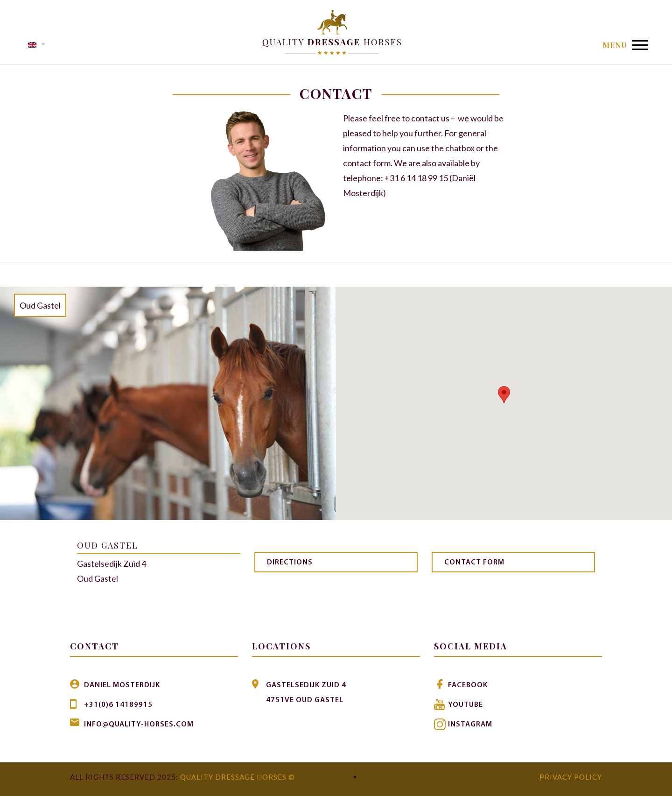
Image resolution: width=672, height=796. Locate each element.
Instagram (470, 725)
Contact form (474, 563)
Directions (290, 563)
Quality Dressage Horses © (238, 777)
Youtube (465, 705)
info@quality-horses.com (139, 725)
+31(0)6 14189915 (118, 705)
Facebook (468, 685)
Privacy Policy (571, 777)
